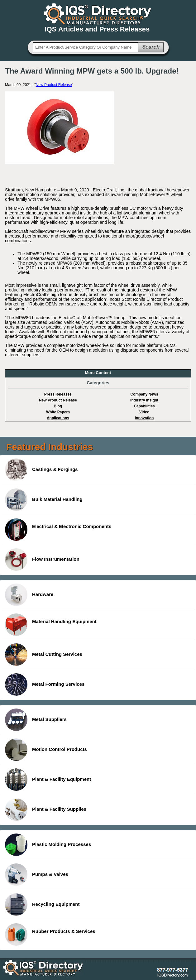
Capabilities (144, 406)
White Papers (58, 412)
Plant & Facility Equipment (48, 780)
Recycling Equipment (42, 905)
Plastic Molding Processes (48, 845)
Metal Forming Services (45, 685)
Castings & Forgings (41, 470)
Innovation (144, 418)
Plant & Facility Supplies (46, 809)
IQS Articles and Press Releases (97, 29)
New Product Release (54, 85)
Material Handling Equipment (51, 625)
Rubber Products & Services (50, 934)
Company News (144, 394)
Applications (58, 418)
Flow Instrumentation (42, 560)
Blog (58, 406)
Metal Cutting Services (44, 655)
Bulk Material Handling (44, 500)
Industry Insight (144, 400)
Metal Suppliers (36, 720)
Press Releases (58, 394)
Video (144, 412)
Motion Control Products (46, 750)
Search (151, 47)
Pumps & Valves (37, 875)
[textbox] (86, 47)
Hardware (29, 595)
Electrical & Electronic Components (58, 530)
